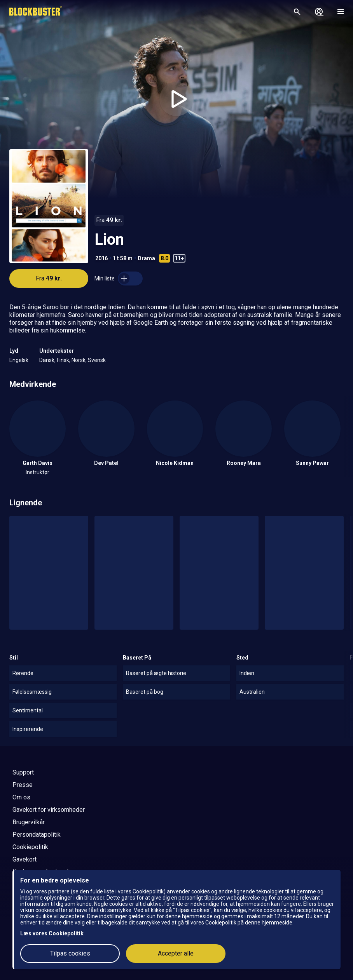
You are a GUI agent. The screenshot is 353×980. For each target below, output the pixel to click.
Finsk (63, 360)
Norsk (79, 360)
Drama (146, 258)
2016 (101, 258)
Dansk (47, 360)
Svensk (97, 360)
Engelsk (19, 360)
